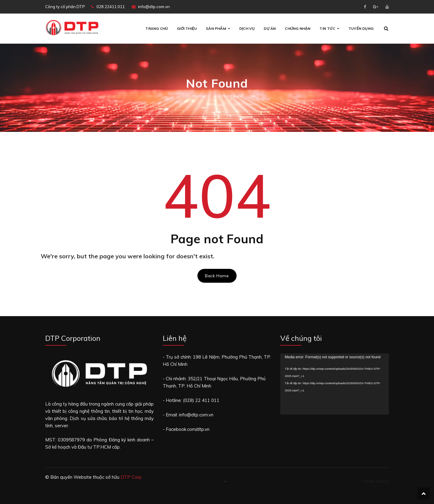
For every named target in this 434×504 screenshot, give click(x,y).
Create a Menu (375, 481)
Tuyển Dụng (361, 28)
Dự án (270, 28)
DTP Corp (131, 477)
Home (199, 96)
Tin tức (327, 28)
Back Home (217, 276)
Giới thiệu (187, 28)
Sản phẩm (216, 28)
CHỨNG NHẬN (298, 28)
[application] (335, 384)
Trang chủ (157, 28)
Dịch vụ (247, 28)
